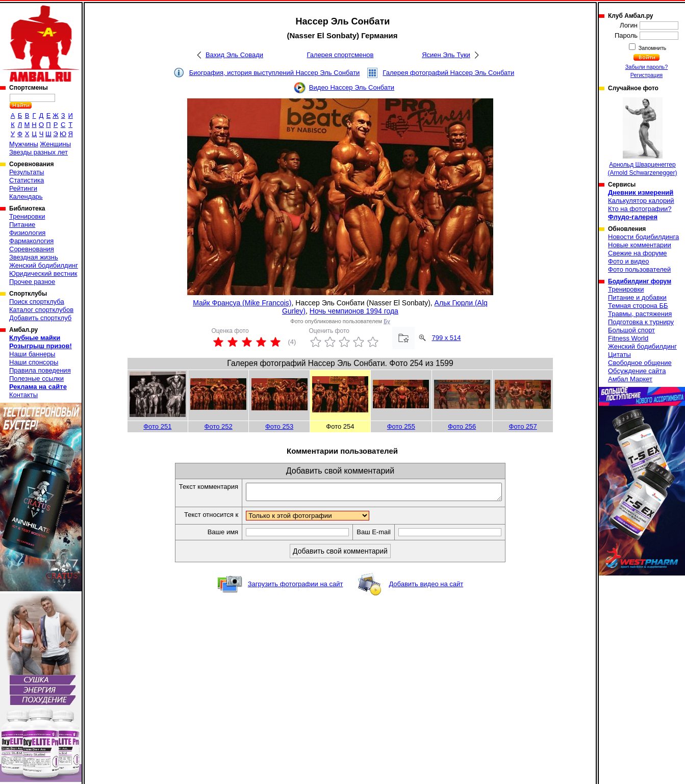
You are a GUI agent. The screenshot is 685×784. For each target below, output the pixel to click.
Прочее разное (32, 282)
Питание (22, 225)
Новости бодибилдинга (643, 237)
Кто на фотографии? (640, 209)
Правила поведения (40, 370)
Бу (387, 321)
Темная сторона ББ (638, 306)
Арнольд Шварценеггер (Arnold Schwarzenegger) (642, 137)
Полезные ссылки (36, 378)
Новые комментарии (640, 245)
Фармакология (31, 241)
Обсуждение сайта (637, 371)
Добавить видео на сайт (426, 587)
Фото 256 (462, 426)
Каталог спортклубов (41, 310)
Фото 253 (279, 426)
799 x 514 (446, 338)
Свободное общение (640, 363)
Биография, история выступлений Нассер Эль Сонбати (275, 73)
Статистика (27, 180)
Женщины (55, 144)
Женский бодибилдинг (44, 265)
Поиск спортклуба (37, 302)
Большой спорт (631, 330)
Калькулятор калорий (641, 201)
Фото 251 (157, 426)
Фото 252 (219, 426)
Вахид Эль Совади (234, 55)
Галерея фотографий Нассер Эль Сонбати (448, 73)
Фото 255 (401, 426)
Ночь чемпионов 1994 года (354, 311)
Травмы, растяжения (640, 314)
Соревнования (32, 249)
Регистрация (646, 75)
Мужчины (24, 144)
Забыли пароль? (647, 67)
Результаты (27, 172)
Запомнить (652, 48)
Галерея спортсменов (340, 55)
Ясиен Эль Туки (446, 55)
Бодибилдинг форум (640, 281)
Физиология (27, 233)
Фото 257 (523, 426)
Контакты (23, 395)
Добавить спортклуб (40, 318)
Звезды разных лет (39, 152)
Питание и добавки (637, 297)
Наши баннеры (32, 354)
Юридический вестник (43, 273)
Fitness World (628, 338)
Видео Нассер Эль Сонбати (352, 87)
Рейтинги (23, 188)
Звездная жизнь (34, 257)
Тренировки (27, 216)
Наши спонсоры (34, 362)
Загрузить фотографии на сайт (296, 587)
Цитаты (619, 355)
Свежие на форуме (638, 253)
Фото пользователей (639, 269)
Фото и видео (629, 261)
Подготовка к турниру (641, 322)
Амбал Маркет (630, 379)
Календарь (26, 197)
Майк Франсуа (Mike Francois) (242, 303)
